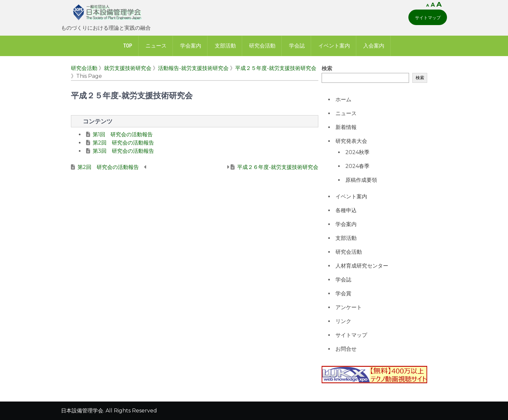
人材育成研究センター (362, 266)
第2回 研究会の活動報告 (123, 143)
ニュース (156, 46)
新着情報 (346, 127)
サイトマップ (428, 17)
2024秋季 (357, 152)
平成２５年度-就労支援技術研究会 (276, 68)
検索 (327, 68)
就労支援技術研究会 (128, 68)
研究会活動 (262, 46)
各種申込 (346, 210)
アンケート (349, 307)
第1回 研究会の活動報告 (123, 134)
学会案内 (191, 46)
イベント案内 (334, 46)
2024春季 (357, 166)
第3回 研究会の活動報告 (123, 151)
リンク (343, 321)
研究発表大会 (351, 141)
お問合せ (346, 349)
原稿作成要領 (361, 180)
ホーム (343, 99)
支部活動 (225, 46)
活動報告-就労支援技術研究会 (193, 68)
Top (128, 46)
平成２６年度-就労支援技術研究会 (278, 167)
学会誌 (297, 46)
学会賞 (343, 293)
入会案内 (374, 46)
